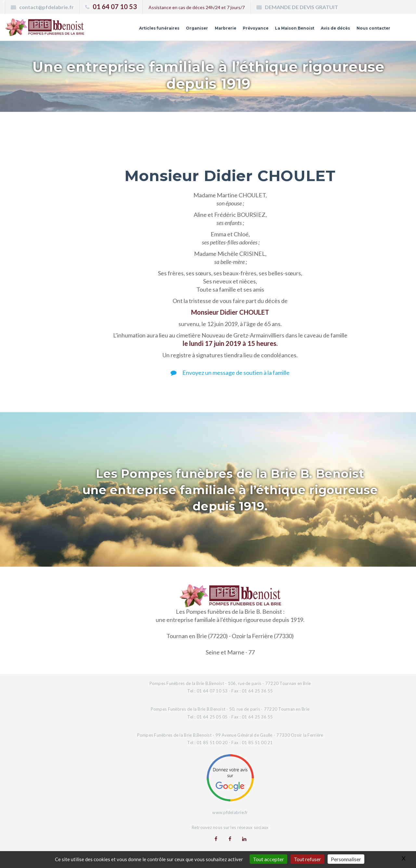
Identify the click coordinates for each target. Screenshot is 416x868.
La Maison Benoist (280, 30)
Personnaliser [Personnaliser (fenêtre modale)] (346, 859)
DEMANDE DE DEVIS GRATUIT (301, 7)
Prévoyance (236, 30)
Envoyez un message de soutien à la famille (230, 373)
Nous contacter (370, 30)
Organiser (171, 30)
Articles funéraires (129, 30)
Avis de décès (327, 30)
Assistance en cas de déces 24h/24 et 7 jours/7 (197, 7)
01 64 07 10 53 (115, 7)
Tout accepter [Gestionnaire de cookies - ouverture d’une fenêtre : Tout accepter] (268, 859)
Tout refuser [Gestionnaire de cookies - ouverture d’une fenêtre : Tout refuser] (307, 859)
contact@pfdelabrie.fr (46, 7)
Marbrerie (202, 30)
